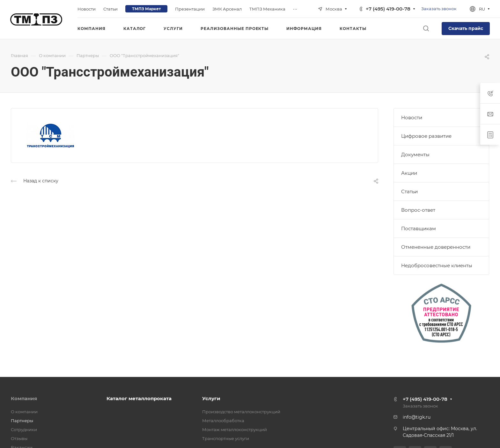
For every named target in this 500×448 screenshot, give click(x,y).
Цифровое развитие (426, 136)
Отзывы (19, 438)
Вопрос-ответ (418, 210)
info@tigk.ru (417, 417)
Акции (409, 173)
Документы (415, 154)
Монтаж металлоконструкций (235, 430)
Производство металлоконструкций (241, 412)
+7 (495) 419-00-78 (388, 9)
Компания (24, 398)
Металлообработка (223, 421)
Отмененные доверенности (436, 247)
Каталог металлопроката (139, 398)
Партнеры (22, 421)
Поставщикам (419, 228)
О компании (24, 412)
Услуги (211, 398)
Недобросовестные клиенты (437, 265)
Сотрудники (24, 430)
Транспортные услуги (226, 438)
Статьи (409, 191)
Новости (412, 118)
